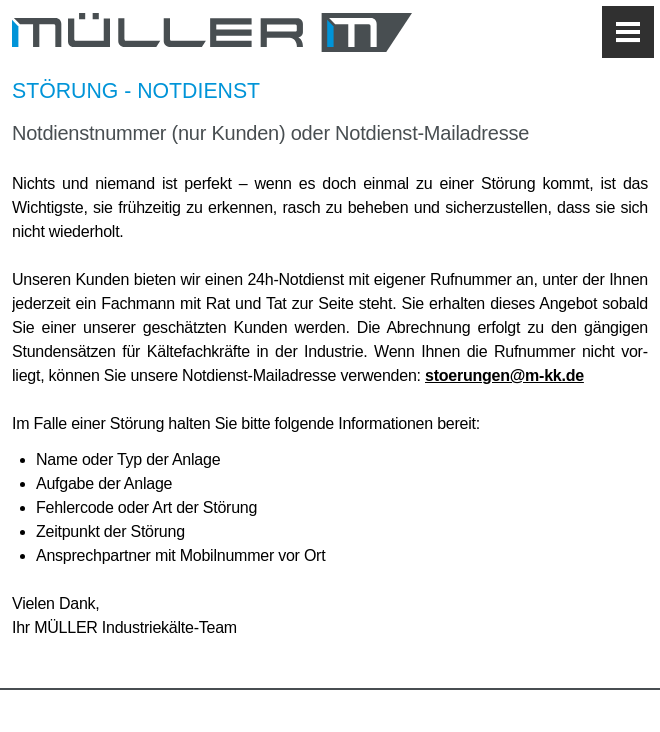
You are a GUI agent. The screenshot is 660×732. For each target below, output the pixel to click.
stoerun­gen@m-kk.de (504, 375)
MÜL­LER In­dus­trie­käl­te (212, 32)
